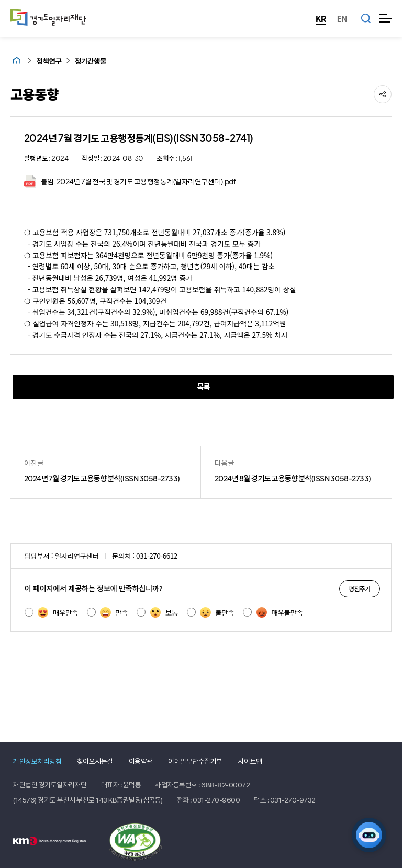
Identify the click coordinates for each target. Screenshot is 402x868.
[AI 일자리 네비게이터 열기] (369, 835)
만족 (114, 612)
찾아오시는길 (95, 761)
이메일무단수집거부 (195, 761)
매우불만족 (280, 612)
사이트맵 (250, 761)
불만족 (217, 612)
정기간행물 (91, 61)
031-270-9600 (216, 800)
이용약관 (141, 761)
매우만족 (58, 612)
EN (342, 18)
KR (321, 18)
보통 (164, 612)
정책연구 (49, 61)
